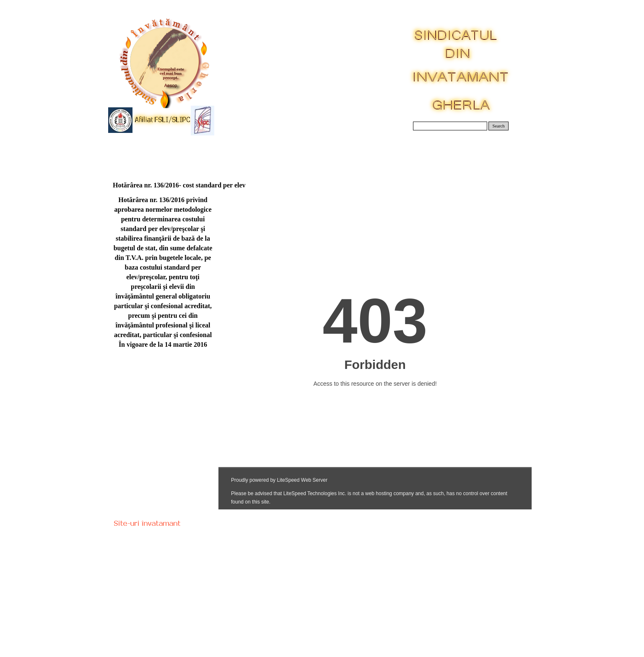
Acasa (134, 151)
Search (499, 126)
